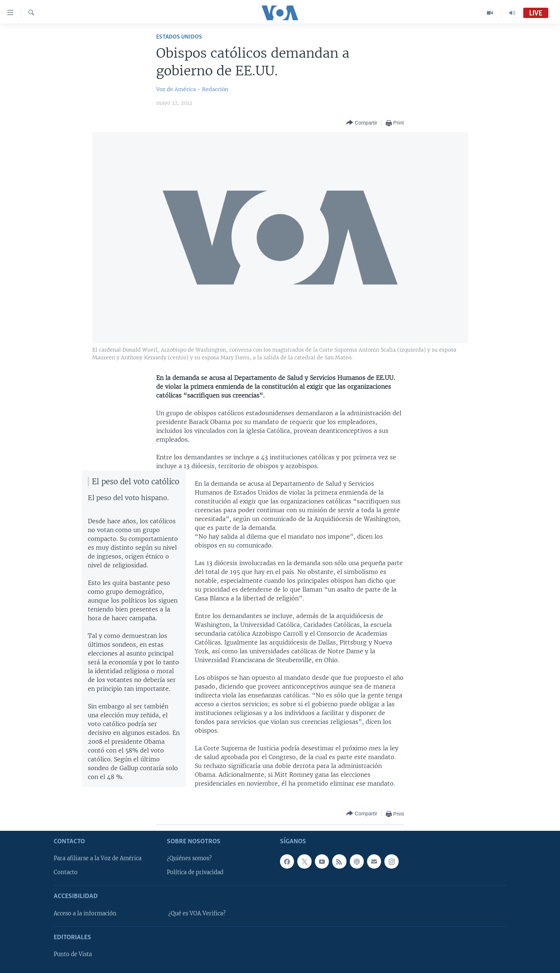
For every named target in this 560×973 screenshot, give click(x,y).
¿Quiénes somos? (189, 858)
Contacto (66, 872)
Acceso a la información (85, 913)
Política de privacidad (195, 872)
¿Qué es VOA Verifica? (197, 913)
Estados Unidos (179, 37)
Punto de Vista (73, 954)
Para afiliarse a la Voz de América (98, 858)
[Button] (362, 123)
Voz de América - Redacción (192, 89)
